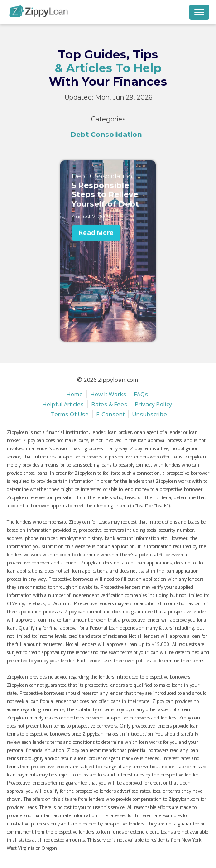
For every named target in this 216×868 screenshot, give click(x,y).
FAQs (141, 394)
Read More (96, 240)
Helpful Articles (63, 404)
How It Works (108, 394)
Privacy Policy (154, 404)
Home (75, 394)
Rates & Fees (109, 404)
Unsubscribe (150, 414)
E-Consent (110, 414)
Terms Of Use (70, 414)
